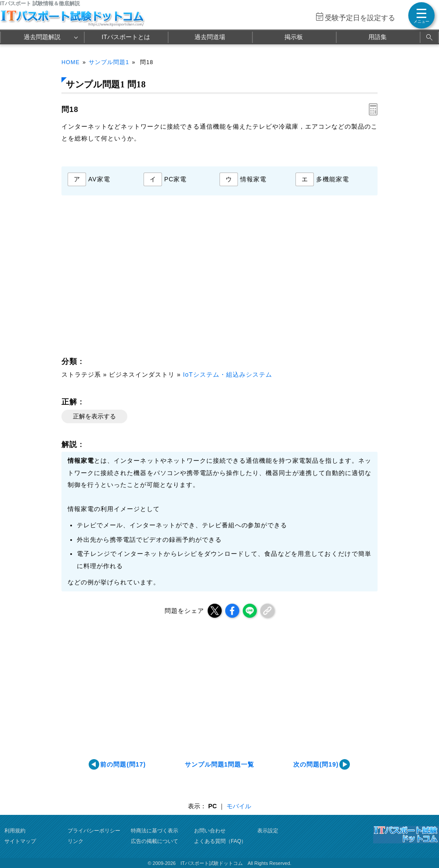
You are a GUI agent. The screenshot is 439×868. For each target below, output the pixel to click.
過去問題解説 (42, 37)
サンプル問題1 (109, 62)
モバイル (239, 806)
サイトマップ (20, 841)
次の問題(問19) (316, 764)
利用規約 (15, 831)
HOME (71, 62)
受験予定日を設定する (360, 18)
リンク (76, 841)
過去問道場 (210, 37)
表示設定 (268, 831)
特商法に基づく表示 (155, 831)
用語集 (378, 37)
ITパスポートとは (126, 37)
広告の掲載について (155, 841)
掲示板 (294, 37)
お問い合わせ (210, 831)
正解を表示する (94, 416)
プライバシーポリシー (94, 831)
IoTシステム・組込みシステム (228, 375)
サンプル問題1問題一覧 (220, 764)
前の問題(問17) (123, 764)
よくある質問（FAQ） (220, 841)
